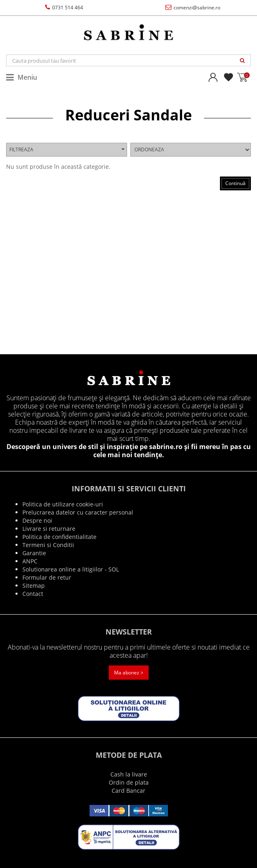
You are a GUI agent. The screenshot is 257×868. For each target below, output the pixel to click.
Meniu (22, 77)
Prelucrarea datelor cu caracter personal (78, 512)
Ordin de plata (129, 782)
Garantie (34, 553)
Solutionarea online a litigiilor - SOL (71, 569)
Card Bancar (128, 791)
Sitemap (34, 586)
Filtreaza (67, 149)
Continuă (235, 183)
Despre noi (37, 520)
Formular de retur (47, 577)
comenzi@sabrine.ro (193, 8)
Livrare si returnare (49, 529)
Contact (33, 594)
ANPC (30, 561)
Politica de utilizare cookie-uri (63, 504)
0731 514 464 (64, 8)
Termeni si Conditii (48, 545)
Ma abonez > (129, 673)
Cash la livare (129, 774)
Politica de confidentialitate (59, 537)
